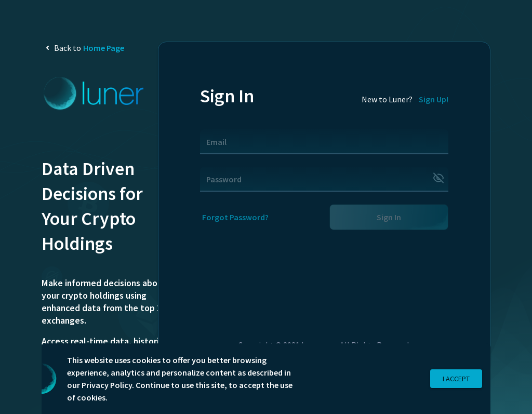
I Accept (456, 379)
